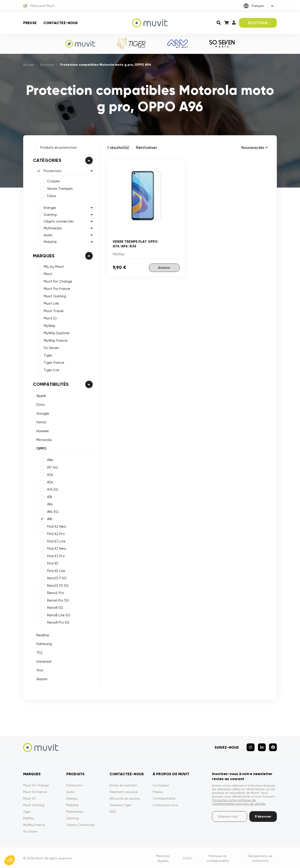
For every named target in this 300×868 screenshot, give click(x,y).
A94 (49, 504)
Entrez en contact (123, 783)
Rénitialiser (146, 147)
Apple (41, 395)
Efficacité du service (125, 796)
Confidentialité (164, 796)
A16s (49, 459)
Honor (41, 422)
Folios (51, 196)
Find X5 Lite (55, 570)
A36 (49, 474)
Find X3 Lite (56, 541)
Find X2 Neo (56, 526)
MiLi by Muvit (53, 266)
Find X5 (52, 563)
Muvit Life (51, 303)
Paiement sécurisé (124, 790)
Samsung (43, 643)
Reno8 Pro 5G (58, 622)
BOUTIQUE (258, 23)
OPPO (41, 448)
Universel (43, 661)
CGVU (187, 856)
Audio (47, 234)
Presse (30, 23)
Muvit (47, 273)
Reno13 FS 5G (57, 585)
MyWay (49, 325)
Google (42, 413)
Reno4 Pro (55, 592)
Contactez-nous (61, 23)
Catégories (46, 160)
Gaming (49, 214)
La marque (161, 783)
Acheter (164, 267)
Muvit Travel (53, 310)
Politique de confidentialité (218, 856)
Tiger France (53, 362)
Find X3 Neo (56, 548)
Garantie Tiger (120, 803)
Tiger (47, 355)
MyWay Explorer (56, 333)
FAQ (113, 810)
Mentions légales (163, 856)
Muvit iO (50, 318)
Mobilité (50, 241)
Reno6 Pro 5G (57, 600)
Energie (49, 207)
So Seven (51, 347)
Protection (52, 171)
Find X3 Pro (55, 555)
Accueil (29, 65)
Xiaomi (41, 678)
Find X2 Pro (55, 533)
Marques (43, 255)
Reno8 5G (54, 607)
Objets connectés (58, 221)
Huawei (42, 430)
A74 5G (52, 489)
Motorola (43, 439)
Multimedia (52, 228)
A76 (49, 496)
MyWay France (55, 340)
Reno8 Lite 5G (58, 615)
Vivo (39, 670)
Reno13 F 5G (56, 577)
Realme (42, 634)
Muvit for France (35, 790)
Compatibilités (50, 384)
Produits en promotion (58, 147)
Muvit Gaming (54, 296)
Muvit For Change (57, 281)
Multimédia (75, 810)
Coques (53, 181)
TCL (39, 652)
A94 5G (52, 511)
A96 (49, 518)
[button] (10, 860)
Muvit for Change (36, 783)
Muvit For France (56, 288)
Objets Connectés (81, 823)
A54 (49, 482)
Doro (40, 404)
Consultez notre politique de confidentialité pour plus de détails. (239, 800)
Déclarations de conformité (260, 856)
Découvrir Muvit (39, 6)
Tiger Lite (51, 369)
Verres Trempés (59, 188)
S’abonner (263, 814)
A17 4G (52, 467)
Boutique (47, 65)
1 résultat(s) (118, 147)
